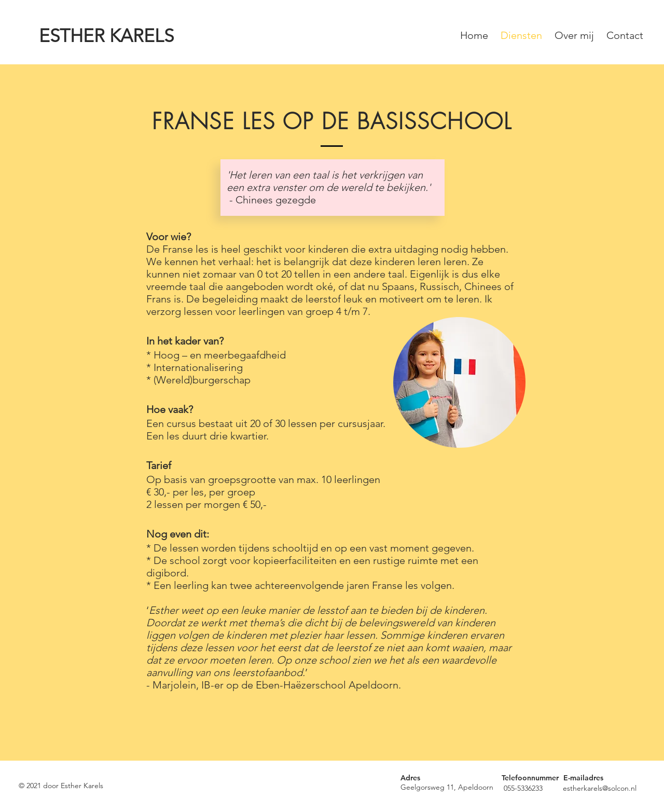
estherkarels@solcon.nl (600, 788)
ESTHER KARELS (106, 36)
